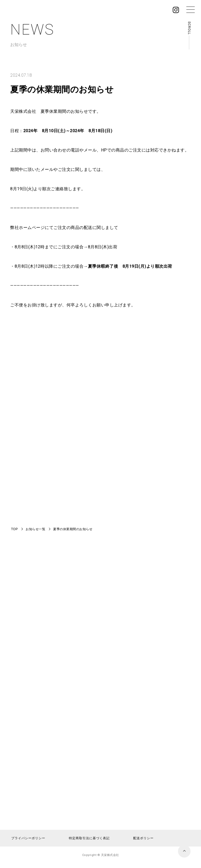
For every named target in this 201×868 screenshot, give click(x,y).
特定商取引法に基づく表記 (89, 838)
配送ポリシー (143, 838)
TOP (14, 529)
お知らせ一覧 (35, 529)
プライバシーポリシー (28, 838)
